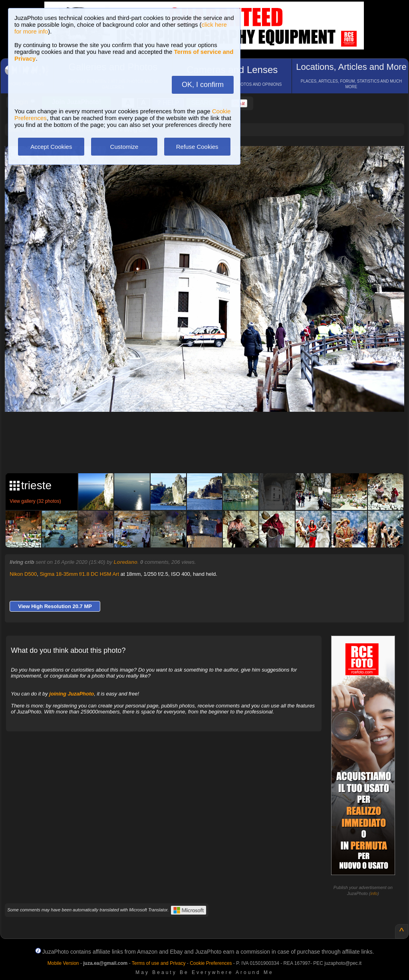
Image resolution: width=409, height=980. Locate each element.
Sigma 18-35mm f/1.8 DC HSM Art (79, 574)
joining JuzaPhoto (71, 694)
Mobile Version (63, 963)
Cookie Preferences (211, 963)
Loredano (126, 562)
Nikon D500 (23, 574)
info (374, 893)
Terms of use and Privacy (159, 963)
